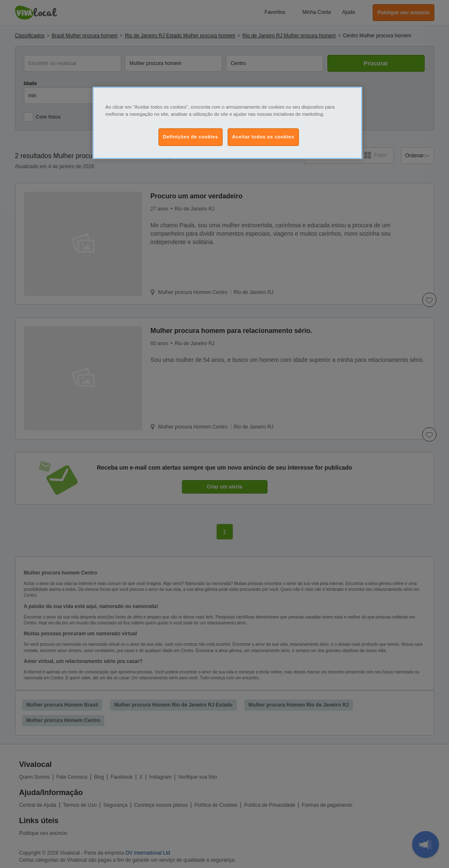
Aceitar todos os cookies (263, 137)
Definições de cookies (191, 137)
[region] (227, 123)
